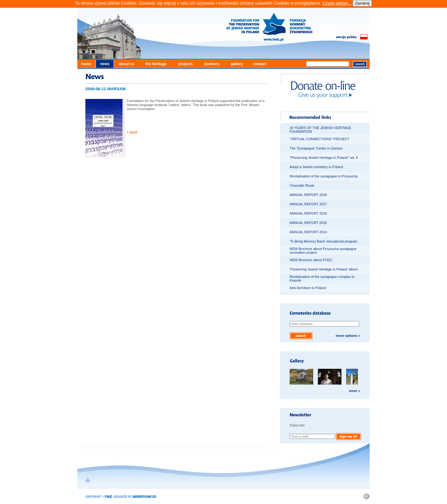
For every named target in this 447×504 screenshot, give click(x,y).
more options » (348, 336)
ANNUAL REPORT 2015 (308, 223)
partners (212, 64)
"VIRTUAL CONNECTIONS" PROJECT (319, 139)
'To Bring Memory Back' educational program (323, 241)
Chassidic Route (302, 185)
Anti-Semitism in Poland (308, 288)
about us (127, 64)
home (86, 64)
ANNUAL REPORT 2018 (308, 195)
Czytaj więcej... (337, 3)
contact (260, 64)
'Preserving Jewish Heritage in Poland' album (324, 269)
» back (132, 132)
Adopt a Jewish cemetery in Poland (316, 167)
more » (354, 391)
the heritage (156, 64)
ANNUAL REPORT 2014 (308, 232)
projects (185, 64)
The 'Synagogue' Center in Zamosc (316, 148)
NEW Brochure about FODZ (311, 260)
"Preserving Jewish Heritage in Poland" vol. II (324, 158)
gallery (237, 64)
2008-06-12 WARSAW (106, 89)
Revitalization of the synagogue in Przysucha (324, 176)
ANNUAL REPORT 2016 (308, 213)
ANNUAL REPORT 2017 (308, 204)
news (105, 64)
